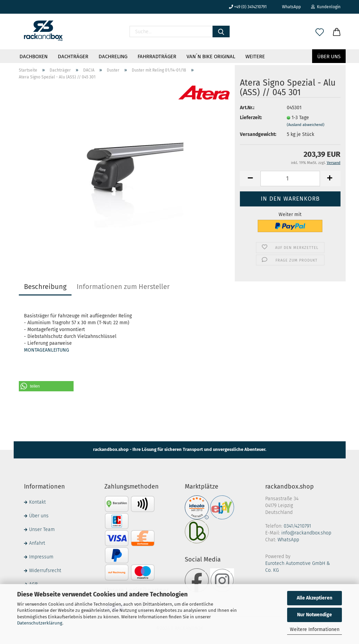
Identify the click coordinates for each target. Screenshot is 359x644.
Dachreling (113, 56)
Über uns (329, 56)
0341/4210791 (297, 526)
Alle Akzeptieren (315, 598)
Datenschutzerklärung (40, 623)
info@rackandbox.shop (306, 533)
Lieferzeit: (251, 118)
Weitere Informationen (315, 629)
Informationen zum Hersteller (123, 287)
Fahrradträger (157, 56)
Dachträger (73, 56)
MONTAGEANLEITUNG (47, 350)
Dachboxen (34, 56)
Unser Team (42, 529)
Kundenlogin (326, 7)
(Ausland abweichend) (306, 125)
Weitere (255, 56)
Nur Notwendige (315, 615)
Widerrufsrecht (45, 571)
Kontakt (37, 502)
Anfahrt (37, 543)
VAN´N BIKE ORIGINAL (211, 56)
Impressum (41, 557)
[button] (46, 386)
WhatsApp (289, 7)
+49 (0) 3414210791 (248, 7)
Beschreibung (45, 287)
